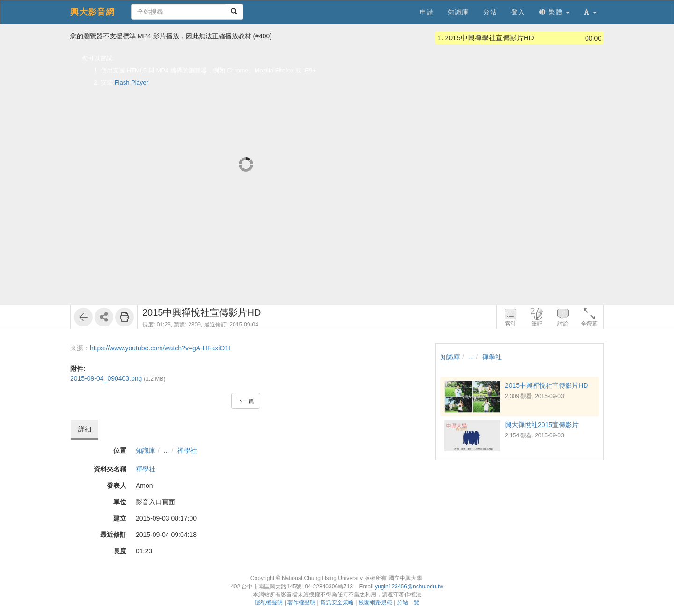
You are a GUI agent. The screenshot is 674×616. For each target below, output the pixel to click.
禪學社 (187, 450)
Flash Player (132, 83)
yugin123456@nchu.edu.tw (409, 587)
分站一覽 (408, 602)
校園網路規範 (375, 602)
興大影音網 (92, 12)
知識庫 (146, 450)
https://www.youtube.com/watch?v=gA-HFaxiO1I (160, 348)
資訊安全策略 (337, 602)
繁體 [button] (554, 12)
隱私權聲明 (269, 602)
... (167, 450)
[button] (590, 12)
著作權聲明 (301, 602)
